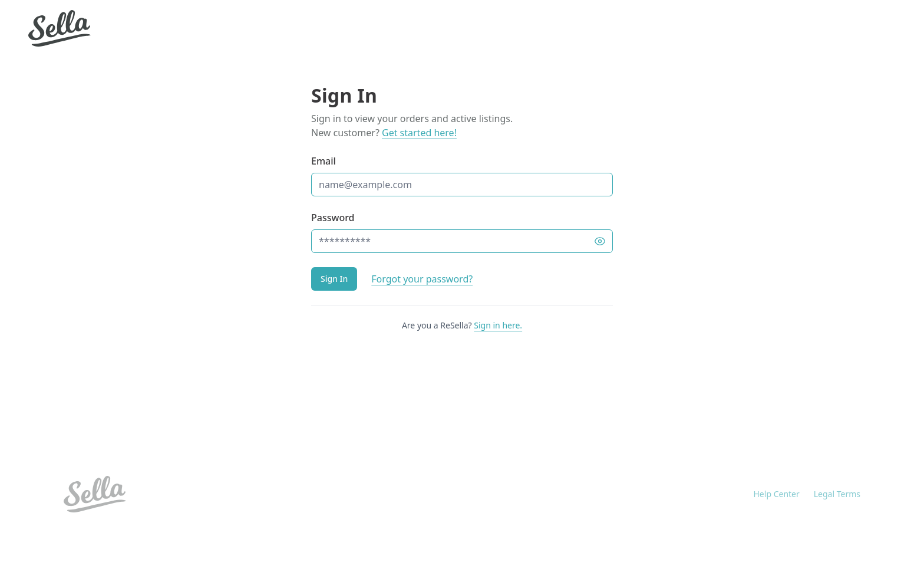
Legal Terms (837, 494)
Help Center (777, 494)
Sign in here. (498, 325)
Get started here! (419, 133)
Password (333, 218)
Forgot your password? (422, 279)
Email (324, 161)
